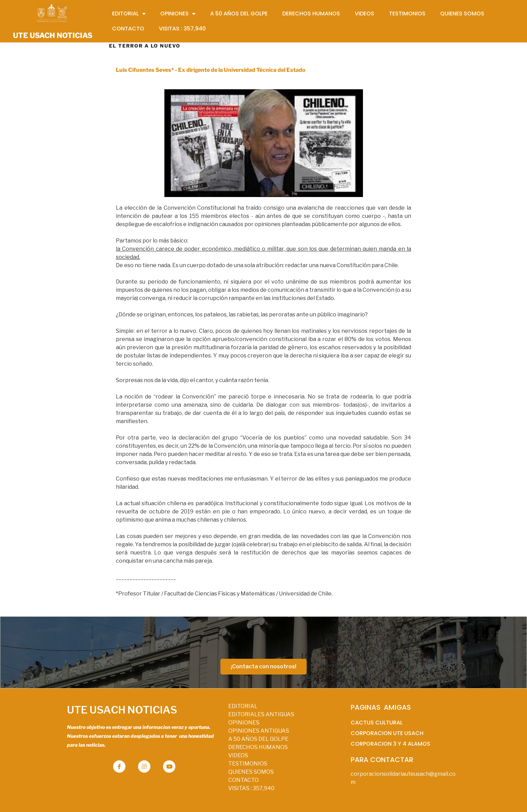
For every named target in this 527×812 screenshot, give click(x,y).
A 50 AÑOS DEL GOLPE (258, 739)
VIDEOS (238, 755)
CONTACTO (244, 780)
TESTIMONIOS (248, 764)
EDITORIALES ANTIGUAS (261, 714)
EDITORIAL (243, 706)
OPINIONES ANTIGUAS (259, 731)
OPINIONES (244, 723)
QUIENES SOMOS (251, 772)
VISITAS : (251, 788)
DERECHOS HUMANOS (258, 747)
